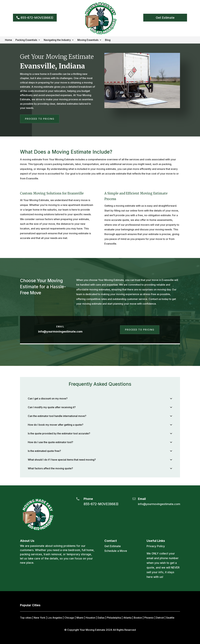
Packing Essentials (26, 40)
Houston (90, 618)
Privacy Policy (156, 546)
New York (40, 618)
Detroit (160, 618)
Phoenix (149, 618)
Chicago (69, 618)
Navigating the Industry (57, 40)
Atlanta (127, 618)
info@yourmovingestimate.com (60, 332)
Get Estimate (165, 18)
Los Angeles (55, 618)
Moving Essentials (88, 40)
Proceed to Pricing (40, 119)
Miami (80, 618)
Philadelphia (114, 618)
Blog (108, 40)
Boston (138, 618)
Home (9, 40)
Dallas (101, 618)
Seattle (170, 618)
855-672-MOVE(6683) (37, 18)
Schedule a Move (116, 551)
